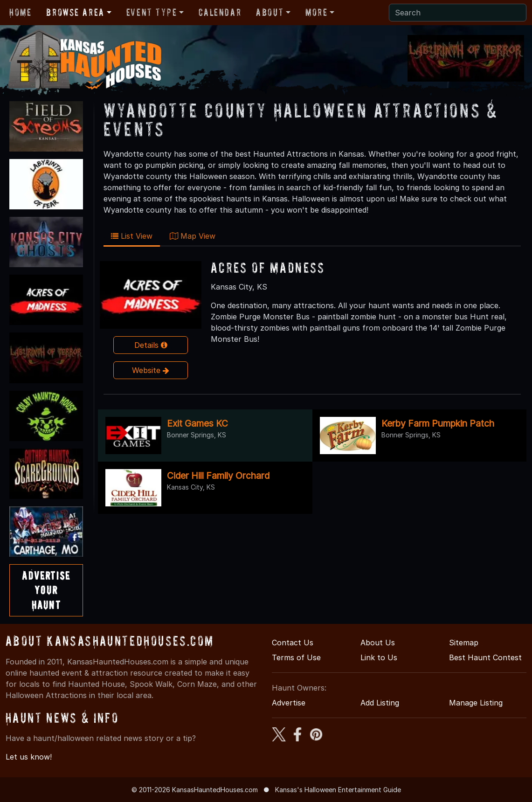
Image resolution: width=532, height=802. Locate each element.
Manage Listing (476, 703)
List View (132, 236)
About (270, 12)
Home (20, 12)
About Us (378, 643)
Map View (193, 236)
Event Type (152, 12)
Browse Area (75, 12)
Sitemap (464, 643)
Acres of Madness (268, 267)
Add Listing (380, 703)
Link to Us (379, 657)
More (316, 12)
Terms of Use (296, 657)
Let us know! (29, 757)
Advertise (289, 703)
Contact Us (293, 643)
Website (151, 370)
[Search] (458, 13)
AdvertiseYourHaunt (46, 590)
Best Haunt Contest (485, 657)
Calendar (220, 12)
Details (151, 345)
